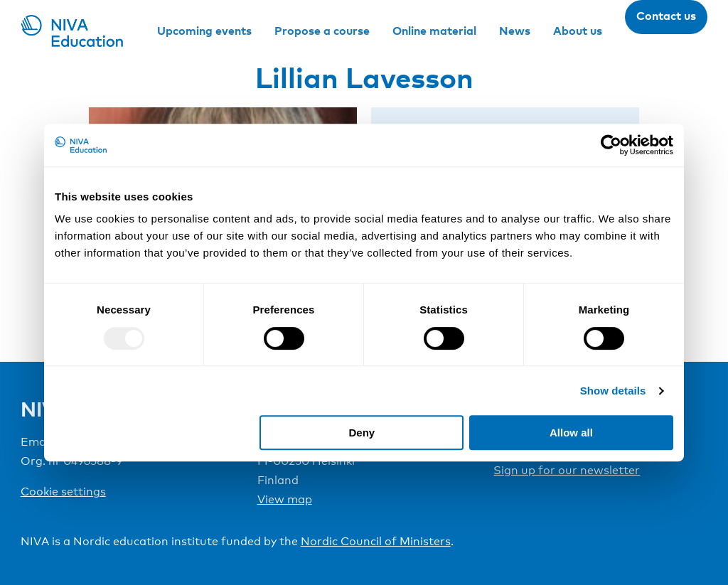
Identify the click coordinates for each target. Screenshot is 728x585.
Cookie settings (63, 492)
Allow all (571, 433)
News (515, 31)
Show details (613, 391)
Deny (362, 433)
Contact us (666, 16)
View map (285, 499)
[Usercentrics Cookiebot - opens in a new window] (611, 145)
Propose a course (322, 31)
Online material (434, 31)
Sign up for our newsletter (567, 470)
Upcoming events (204, 31)
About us (578, 31)
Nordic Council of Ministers (376, 541)
